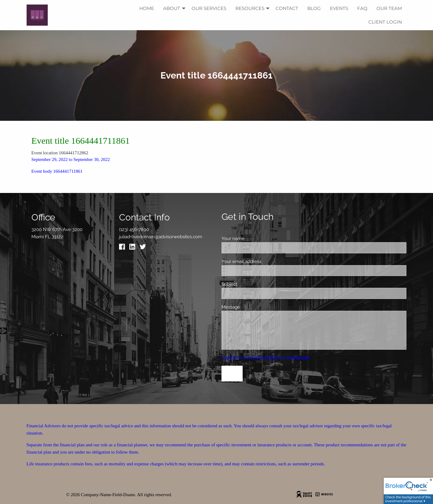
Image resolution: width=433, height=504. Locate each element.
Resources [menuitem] (250, 8)
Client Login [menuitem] (385, 22)
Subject (251, 284)
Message (253, 307)
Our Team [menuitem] (389, 8)
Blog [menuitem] (314, 8)
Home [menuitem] (147, 8)
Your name (255, 239)
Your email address (263, 262)
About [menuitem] (172, 8)
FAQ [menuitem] (362, 8)
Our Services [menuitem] (209, 8)
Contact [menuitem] (287, 8)
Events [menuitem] (339, 8)
